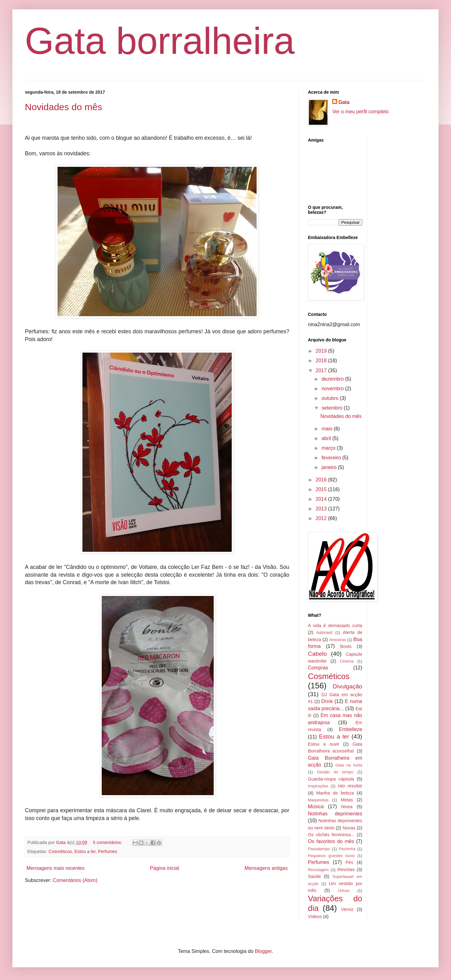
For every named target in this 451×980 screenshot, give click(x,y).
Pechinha (347, 849)
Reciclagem (318, 870)
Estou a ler (85, 851)
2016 (322, 480)
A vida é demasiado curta (335, 626)
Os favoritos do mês (331, 841)
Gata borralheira (160, 41)
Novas (349, 828)
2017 (322, 370)
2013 (322, 509)
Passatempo (319, 849)
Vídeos (315, 917)
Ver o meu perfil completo (360, 112)
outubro (331, 398)
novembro (333, 389)
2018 (322, 361)
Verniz (347, 909)
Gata (344, 102)
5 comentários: (108, 842)
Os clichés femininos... (331, 835)
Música (316, 807)
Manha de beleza (335, 793)
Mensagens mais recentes (56, 868)
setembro (333, 408)
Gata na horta (349, 765)
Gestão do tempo (335, 772)
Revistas (346, 870)
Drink (327, 701)
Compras (318, 668)
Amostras (338, 640)
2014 (322, 499)
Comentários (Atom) (75, 880)
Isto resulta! (350, 786)
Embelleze (351, 729)
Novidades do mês (63, 107)
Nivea (347, 807)
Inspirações (318, 786)
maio (328, 429)
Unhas (344, 891)
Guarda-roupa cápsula (331, 779)
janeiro (330, 467)
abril (327, 438)
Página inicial (165, 868)
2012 (322, 518)
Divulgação (348, 686)
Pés (349, 862)
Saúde (314, 876)
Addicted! (324, 633)
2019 (322, 351)
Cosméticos (60, 851)
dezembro (333, 379)
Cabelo (317, 654)
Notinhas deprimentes (335, 814)
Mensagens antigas (266, 868)
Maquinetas (318, 800)
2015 (322, 489)
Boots (346, 646)
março (329, 448)
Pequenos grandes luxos (331, 856)
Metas (347, 800)
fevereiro (332, 458)
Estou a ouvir (324, 744)
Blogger (263, 951)
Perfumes (108, 851)
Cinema (347, 661)
